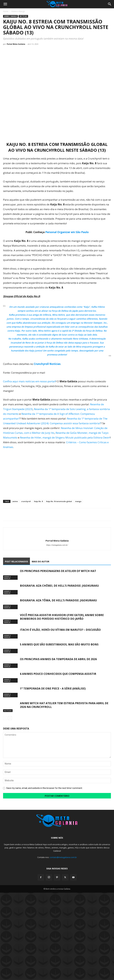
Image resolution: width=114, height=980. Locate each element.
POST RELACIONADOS (16, 561)
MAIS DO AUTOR (41, 561)
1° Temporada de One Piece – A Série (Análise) (53, 689)
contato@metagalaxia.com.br (63, 857)
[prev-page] (5, 718)
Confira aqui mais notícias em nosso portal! (29, 381)
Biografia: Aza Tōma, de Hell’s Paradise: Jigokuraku (58, 600)
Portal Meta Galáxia (16, 44)
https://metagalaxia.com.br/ (57, 545)
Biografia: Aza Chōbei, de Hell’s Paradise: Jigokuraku (59, 586)
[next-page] (10, 718)
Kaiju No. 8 (38, 501)
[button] (5, 4)
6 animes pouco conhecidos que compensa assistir (58, 674)
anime (15, 501)
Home (6, 11)
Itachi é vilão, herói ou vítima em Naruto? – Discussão (60, 630)
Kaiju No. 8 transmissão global (59, 501)
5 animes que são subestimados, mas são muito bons (59, 644)
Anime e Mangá (18, 11)
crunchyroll (26, 501)
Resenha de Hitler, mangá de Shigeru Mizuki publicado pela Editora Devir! (65, 438)
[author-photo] (57, 536)
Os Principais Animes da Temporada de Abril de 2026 (58, 659)
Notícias (23, 16)
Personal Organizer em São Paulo (67, 232)
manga (78, 501)
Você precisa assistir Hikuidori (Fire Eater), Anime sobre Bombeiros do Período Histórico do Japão (62, 617)
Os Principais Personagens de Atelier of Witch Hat (58, 571)
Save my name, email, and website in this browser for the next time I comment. (44, 788)
